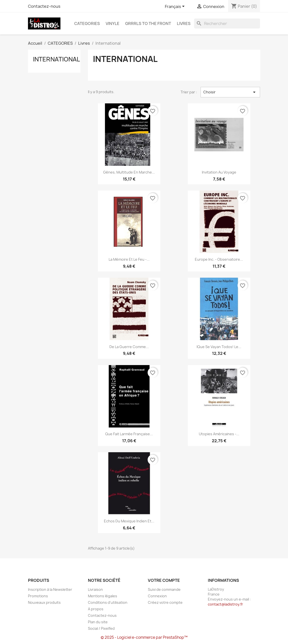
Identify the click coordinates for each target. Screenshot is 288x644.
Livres (184, 23)
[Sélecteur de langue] (176, 7)
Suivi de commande (164, 589)
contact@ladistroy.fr (225, 604)
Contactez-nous (44, 6)
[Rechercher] (227, 23)
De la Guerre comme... (129, 347)
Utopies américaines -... (219, 434)
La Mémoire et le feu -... (129, 259)
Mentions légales (103, 596)
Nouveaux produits (44, 602)
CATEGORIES (87, 23)
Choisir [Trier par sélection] (230, 92)
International (56, 59)
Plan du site (98, 622)
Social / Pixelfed (101, 628)
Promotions (38, 596)
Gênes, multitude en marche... (129, 172)
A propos (96, 609)
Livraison (95, 589)
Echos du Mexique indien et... (129, 521)
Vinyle (113, 23)
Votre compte (164, 580)
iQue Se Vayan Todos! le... (219, 347)
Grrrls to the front (148, 23)
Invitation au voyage (219, 172)
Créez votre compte (165, 602)
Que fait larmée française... (129, 434)
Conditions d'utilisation (108, 602)
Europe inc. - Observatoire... (219, 259)
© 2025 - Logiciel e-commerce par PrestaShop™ (144, 637)
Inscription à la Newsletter (50, 589)
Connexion (157, 596)
